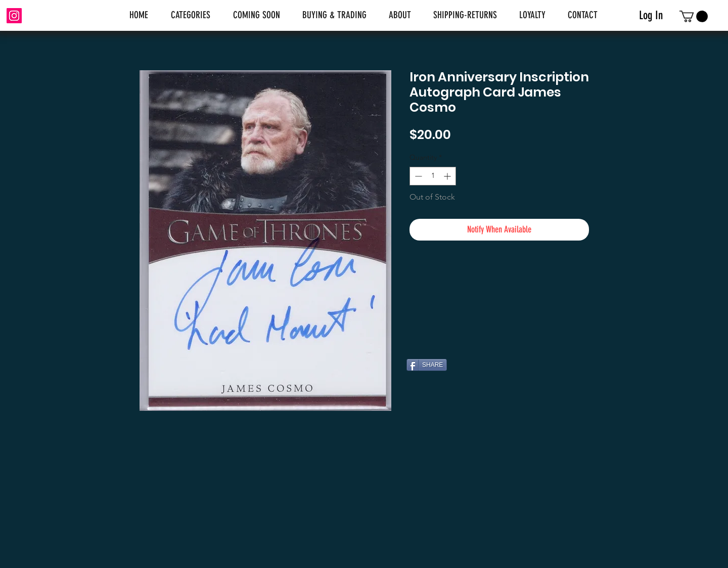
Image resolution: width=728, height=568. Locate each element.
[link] (694, 16)
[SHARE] (427, 365)
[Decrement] (417, 176)
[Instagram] (14, 16)
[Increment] (448, 176)
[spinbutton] (433, 176)
